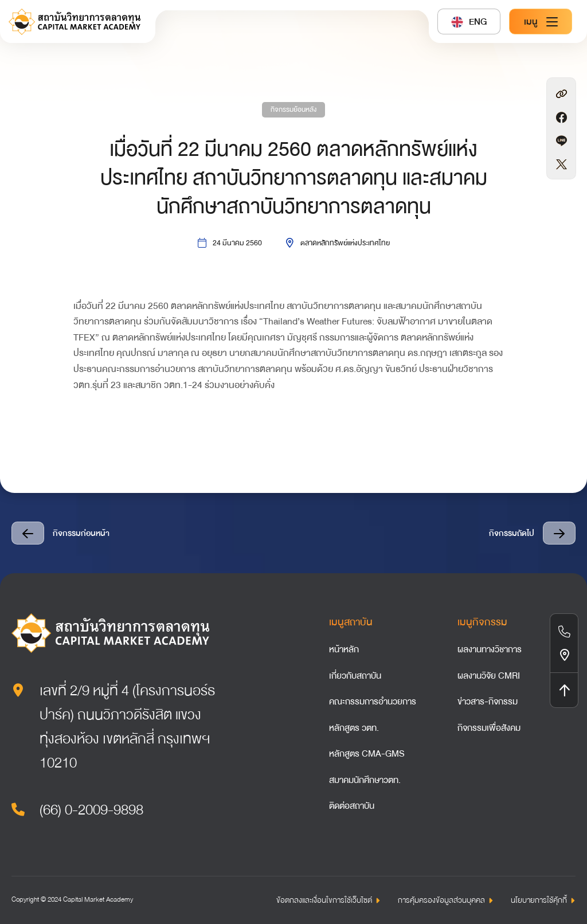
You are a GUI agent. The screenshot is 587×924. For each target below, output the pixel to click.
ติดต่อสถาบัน (352, 806)
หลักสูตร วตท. (354, 728)
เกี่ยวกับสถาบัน (355, 676)
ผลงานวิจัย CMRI (489, 676)
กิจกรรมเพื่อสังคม (489, 728)
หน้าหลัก (344, 649)
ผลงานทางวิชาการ (490, 649)
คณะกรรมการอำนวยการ (373, 702)
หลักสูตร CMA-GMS (367, 754)
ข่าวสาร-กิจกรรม (488, 702)
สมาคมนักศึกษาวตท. (365, 780)
